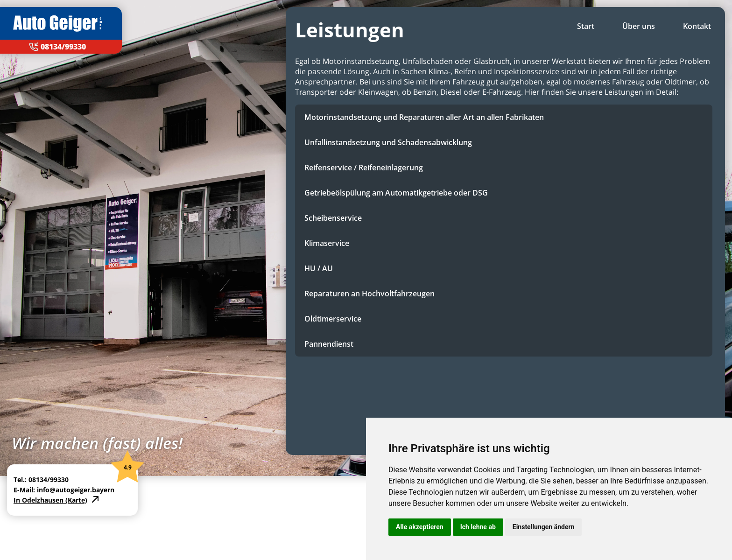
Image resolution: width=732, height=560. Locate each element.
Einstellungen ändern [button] (544, 527)
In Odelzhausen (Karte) (50, 500)
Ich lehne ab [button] (478, 527)
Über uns (639, 26)
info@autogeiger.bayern (76, 490)
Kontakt (697, 26)
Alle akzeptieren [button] (420, 527)
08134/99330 (63, 47)
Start (586, 26)
